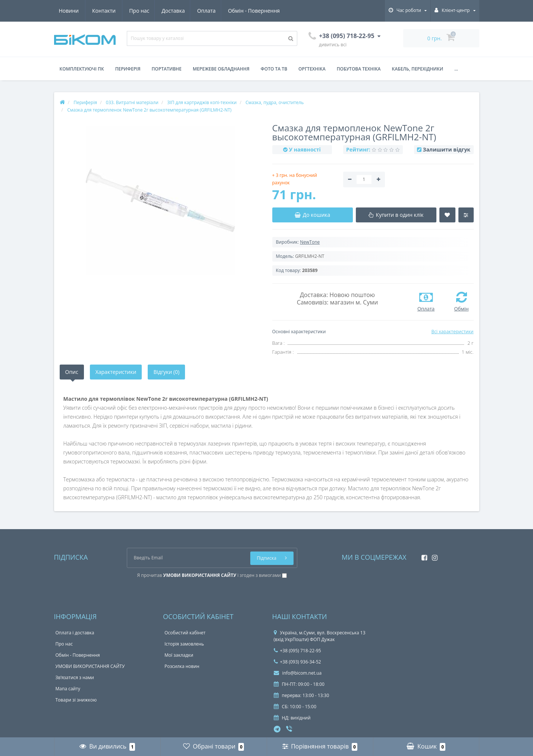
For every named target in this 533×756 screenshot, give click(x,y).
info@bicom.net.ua (298, 673)
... (456, 69)
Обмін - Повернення (187, 11)
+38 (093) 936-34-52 (297, 662)
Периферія (128, 69)
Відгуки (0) (166, 372)
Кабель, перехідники (418, 69)
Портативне (167, 69)
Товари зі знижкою (76, 700)
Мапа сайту (68, 689)
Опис (72, 372)
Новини (236, 11)
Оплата (138, 11)
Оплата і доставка (75, 633)
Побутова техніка (359, 69)
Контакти (272, 11)
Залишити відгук (447, 149)
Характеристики (116, 372)
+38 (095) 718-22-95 (297, 651)
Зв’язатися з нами (75, 677)
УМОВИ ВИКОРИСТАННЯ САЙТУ (90, 666)
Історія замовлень (184, 644)
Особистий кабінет (185, 633)
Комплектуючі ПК (82, 69)
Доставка (104, 11)
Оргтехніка (312, 69)
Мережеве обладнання (221, 69)
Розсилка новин (182, 666)
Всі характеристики (452, 332)
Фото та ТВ (274, 69)
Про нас (69, 11)
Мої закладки (179, 655)
